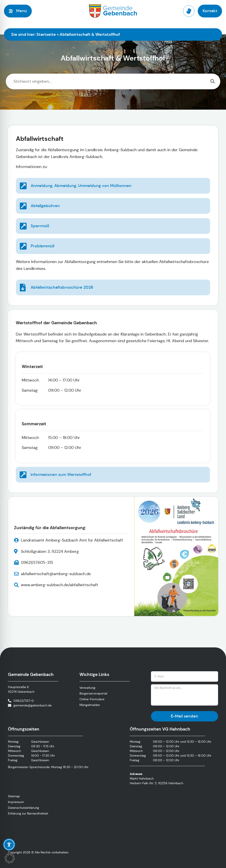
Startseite (46, 34)
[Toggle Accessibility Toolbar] (9, 845)
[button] (10, 858)
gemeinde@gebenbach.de (33, 705)
